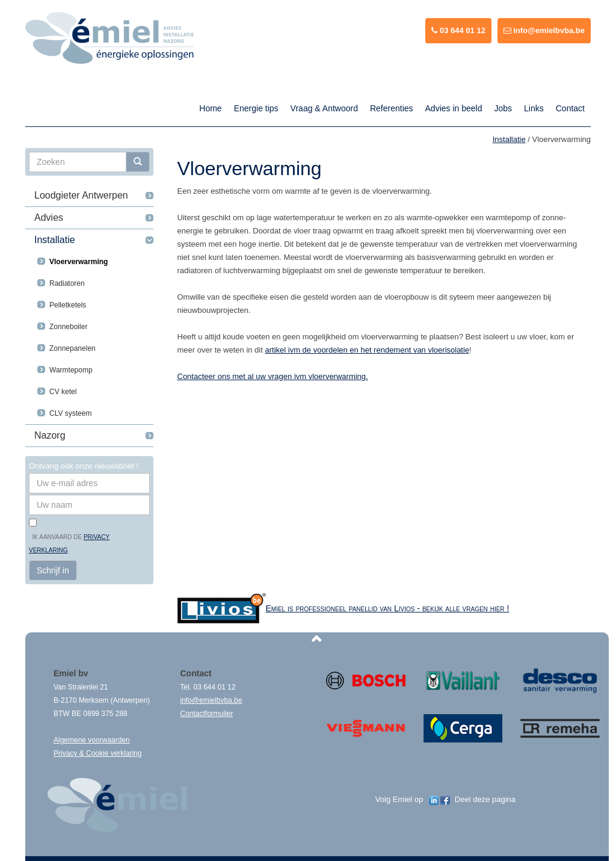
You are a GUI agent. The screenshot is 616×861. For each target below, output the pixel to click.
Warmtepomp (71, 370)
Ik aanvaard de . (69, 544)
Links (534, 108)
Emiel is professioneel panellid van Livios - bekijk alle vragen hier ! (388, 608)
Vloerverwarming (79, 262)
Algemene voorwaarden (92, 740)
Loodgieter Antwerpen (81, 195)
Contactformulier (207, 714)
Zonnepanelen (72, 348)
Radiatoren (67, 283)
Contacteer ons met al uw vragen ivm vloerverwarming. (273, 376)
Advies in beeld (454, 108)
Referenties (392, 108)
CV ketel (63, 392)
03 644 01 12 (458, 30)
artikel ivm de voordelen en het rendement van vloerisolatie (367, 350)
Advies (49, 218)
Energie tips (256, 108)
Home (210, 108)
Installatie (55, 240)
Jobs (503, 108)
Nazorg (50, 435)
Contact (570, 108)
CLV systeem (70, 413)
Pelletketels (68, 305)
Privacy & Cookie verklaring (98, 753)
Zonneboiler (68, 327)
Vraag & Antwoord (324, 108)
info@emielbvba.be (544, 30)
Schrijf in (53, 570)
